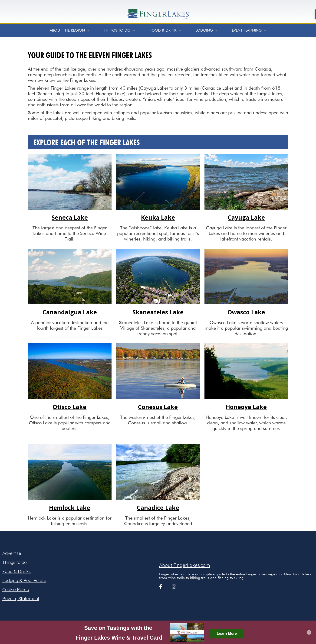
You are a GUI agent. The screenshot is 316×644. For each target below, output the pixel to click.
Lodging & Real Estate (24, 580)
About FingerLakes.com (185, 565)
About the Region (70, 30)
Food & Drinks (16, 571)
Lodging (206, 30)
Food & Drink (165, 30)
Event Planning (249, 30)
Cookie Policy (16, 589)
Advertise (12, 553)
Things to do (120, 30)
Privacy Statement (21, 598)
